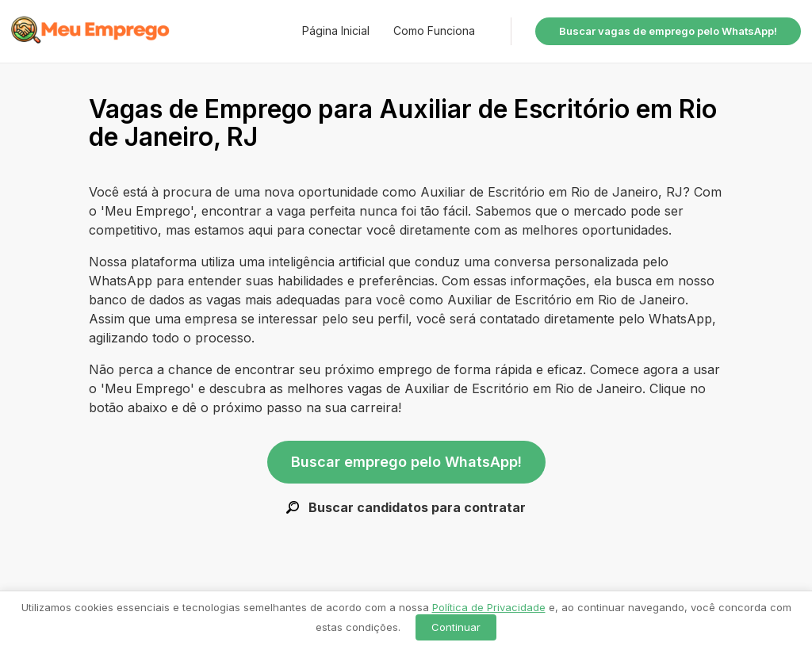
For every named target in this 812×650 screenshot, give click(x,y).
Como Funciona (434, 31)
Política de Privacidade (489, 607)
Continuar (456, 627)
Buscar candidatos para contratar (406, 507)
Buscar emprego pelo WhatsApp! (406, 462)
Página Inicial (336, 31)
